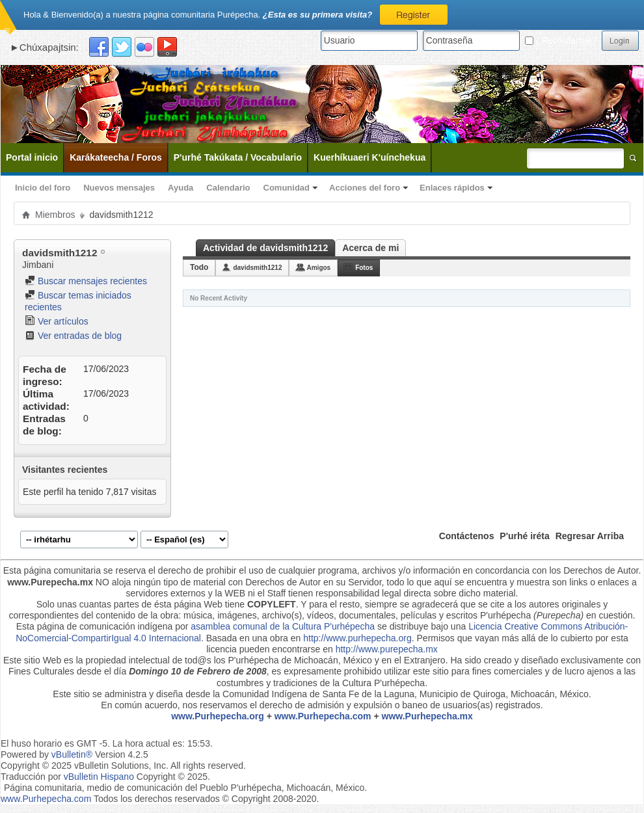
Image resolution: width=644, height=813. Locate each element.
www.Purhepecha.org (218, 716)
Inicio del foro (43, 188)
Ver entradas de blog (73, 336)
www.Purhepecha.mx (427, 716)
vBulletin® (72, 754)
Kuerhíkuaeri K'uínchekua (369, 157)
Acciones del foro (365, 188)
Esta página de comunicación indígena (95, 626)
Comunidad (287, 188)
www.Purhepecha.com (323, 716)
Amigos (318, 268)
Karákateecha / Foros (116, 157)
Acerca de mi (370, 248)
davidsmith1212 (257, 268)
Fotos (364, 268)
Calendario (228, 188)
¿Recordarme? (561, 40)
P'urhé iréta (524, 536)
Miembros (55, 215)
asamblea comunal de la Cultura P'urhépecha (283, 626)
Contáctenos (467, 536)
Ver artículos (57, 321)
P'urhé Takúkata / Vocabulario (238, 157)
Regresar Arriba (590, 536)
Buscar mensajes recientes (86, 281)
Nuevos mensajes (119, 188)
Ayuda (181, 188)
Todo (199, 267)
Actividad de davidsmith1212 (265, 248)
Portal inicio (32, 157)
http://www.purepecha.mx (387, 649)
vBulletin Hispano (99, 777)
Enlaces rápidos (452, 188)
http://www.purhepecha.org (357, 638)
